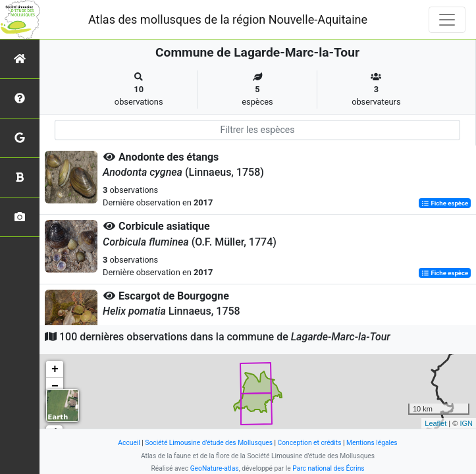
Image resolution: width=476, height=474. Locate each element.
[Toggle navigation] (447, 20)
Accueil (129, 443)
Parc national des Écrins (328, 468)
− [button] (55, 386)
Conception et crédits (310, 443)
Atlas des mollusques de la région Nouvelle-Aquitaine (228, 19)
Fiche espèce (445, 203)
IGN (466, 423)
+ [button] (55, 369)
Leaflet (436, 423)
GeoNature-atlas (215, 468)
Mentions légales (372, 443)
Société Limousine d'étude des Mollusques (209, 443)
